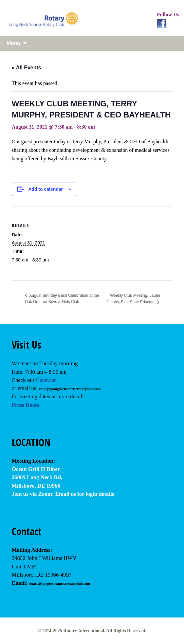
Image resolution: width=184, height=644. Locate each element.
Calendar (46, 380)
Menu (13, 43)
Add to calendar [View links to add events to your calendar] (46, 189)
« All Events (27, 68)
